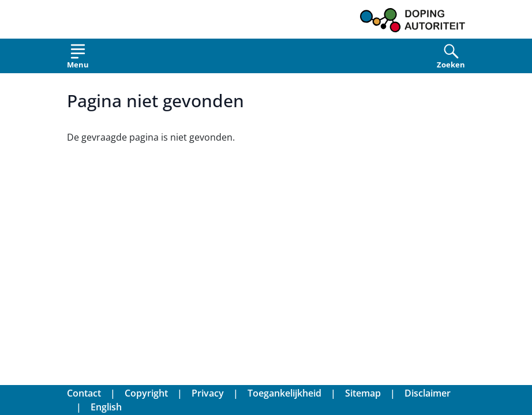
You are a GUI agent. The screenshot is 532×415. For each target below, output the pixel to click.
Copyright (146, 393)
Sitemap (363, 393)
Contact (84, 393)
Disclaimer (428, 393)
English (106, 407)
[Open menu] (78, 59)
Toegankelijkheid (284, 393)
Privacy (208, 393)
